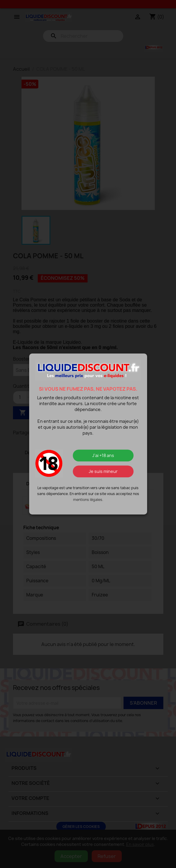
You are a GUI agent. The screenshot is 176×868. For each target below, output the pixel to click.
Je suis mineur (103, 471)
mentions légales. (88, 500)
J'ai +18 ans (103, 455)
